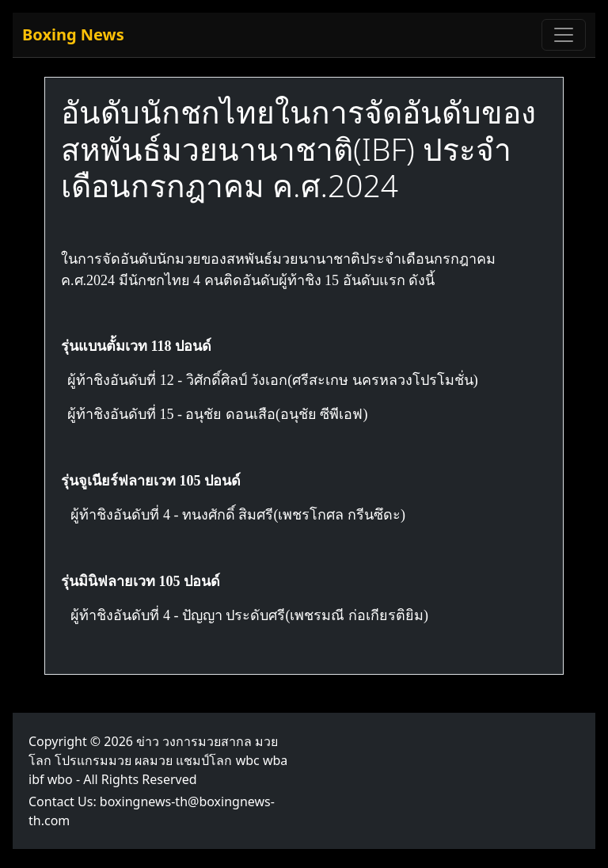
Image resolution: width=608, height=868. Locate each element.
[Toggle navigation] (564, 35)
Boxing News (73, 34)
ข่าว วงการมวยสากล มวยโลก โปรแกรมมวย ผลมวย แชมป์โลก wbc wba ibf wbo (158, 760)
